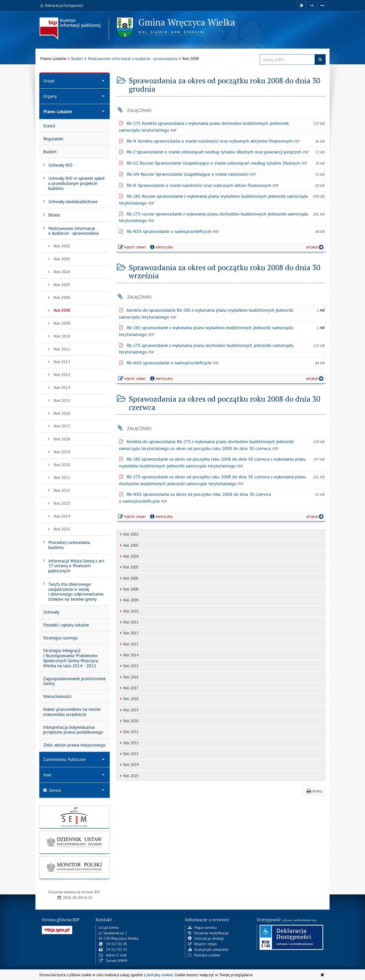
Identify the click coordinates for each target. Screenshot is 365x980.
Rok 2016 (129, 677)
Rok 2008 (129, 589)
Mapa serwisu (202, 927)
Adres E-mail (113, 955)
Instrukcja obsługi (206, 938)
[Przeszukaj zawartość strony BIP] (287, 60)
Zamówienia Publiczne (64, 759)
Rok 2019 (129, 710)
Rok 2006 (129, 578)
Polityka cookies (204, 955)
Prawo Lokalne (57, 112)
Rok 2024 (129, 765)
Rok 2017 (129, 688)
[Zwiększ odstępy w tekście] (322, 5)
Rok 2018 (129, 699)
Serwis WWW (113, 961)
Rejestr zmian (202, 944)
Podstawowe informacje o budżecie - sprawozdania (133, 58)
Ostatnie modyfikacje (208, 933)
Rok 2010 (129, 611)
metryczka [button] (161, 247)
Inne (47, 775)
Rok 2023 (129, 754)
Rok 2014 (129, 655)
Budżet (77, 58)
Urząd (49, 81)
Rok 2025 (129, 776)
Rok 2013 (129, 644)
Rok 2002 (129, 534)
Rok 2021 (129, 732)
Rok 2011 (129, 622)
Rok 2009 (129, 600)
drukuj (314, 791)
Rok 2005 (129, 567)
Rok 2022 (129, 743)
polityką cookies (160, 975)
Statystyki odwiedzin (208, 949)
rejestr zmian (132, 248)
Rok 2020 (129, 721)
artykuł (315, 247)
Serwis (52, 790)
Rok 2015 (129, 666)
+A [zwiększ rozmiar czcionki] (312, 5)
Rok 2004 (129, 556)
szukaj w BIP (320, 60)
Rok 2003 (129, 545)
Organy (50, 96)
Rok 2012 (129, 633)
